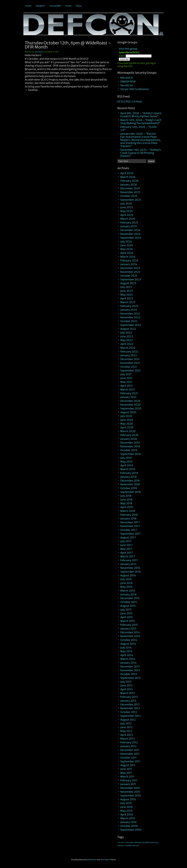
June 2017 (126, 545)
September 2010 (131, 796)
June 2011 (126, 769)
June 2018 (126, 500)
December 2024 (130, 230)
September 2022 (131, 325)
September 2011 (130, 761)
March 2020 (128, 431)
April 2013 (126, 689)
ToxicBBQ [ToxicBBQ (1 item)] (128, 846)
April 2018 (127, 507)
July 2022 (126, 333)
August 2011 (128, 765)
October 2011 (128, 758)
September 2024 (131, 238)
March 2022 (128, 348)
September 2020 (131, 408)
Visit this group (128, 49)
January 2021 (128, 397)
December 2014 (130, 632)
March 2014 (128, 659)
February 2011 (129, 780)
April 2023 (127, 298)
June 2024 (127, 245)
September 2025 (131, 200)
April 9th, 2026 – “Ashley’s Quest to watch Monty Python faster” (141, 115)
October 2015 (129, 602)
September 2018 (130, 492)
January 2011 (128, 784)
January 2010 (128, 822)
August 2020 (128, 412)
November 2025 (130, 192)
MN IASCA (126, 78)
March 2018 (128, 511)
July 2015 (126, 610)
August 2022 (128, 329)
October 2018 (129, 488)
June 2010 (126, 807)
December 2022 (130, 314)
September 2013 (130, 678)
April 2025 (127, 215)
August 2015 (128, 606)
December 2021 (130, 359)
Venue (68, 6)
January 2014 (128, 663)
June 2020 (127, 420)
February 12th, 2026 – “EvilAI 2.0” (138, 128)
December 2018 (130, 481)
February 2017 (129, 560)
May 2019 (126, 462)
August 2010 (128, 799)
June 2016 (126, 583)
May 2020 (127, 424)
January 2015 (128, 629)
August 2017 (128, 537)
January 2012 (128, 746)
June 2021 (126, 378)
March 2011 (127, 777)
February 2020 (129, 435)
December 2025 (130, 188)
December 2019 (130, 443)
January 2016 (128, 594)
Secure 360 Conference (135, 89)
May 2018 (126, 503)
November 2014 (130, 636)
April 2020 (127, 427)
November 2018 (130, 484)
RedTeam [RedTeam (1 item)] (121, 846)
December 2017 (130, 522)
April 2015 (126, 617)
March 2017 (128, 556)
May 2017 (126, 549)
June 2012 (126, 727)
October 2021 (129, 367)
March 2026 (128, 177)
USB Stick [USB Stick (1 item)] (136, 846)
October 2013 (128, 674)
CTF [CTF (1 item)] (119, 843)
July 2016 (126, 579)
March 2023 (128, 302)
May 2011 (126, 773)
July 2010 (126, 803)
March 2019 (128, 469)
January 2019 (128, 477)
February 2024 (129, 260)
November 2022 (130, 317)
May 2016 (126, 587)
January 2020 (129, 439)
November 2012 (130, 708)
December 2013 (130, 667)
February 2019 (129, 473)
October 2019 (129, 450)
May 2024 (127, 249)
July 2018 (126, 496)
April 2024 (127, 253)
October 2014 (129, 640)
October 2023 (129, 276)
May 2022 (126, 340)
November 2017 (130, 526)
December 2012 (130, 704)
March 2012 (128, 739)
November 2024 (130, 234)
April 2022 (127, 344)
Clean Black (105, 860)
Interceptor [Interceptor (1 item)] (130, 843)
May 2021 (126, 382)
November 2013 (130, 670)
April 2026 (127, 173)
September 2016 (131, 572)
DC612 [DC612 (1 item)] (123, 843)
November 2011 (130, 754)
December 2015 (130, 598)
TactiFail (38, 52)
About (79, 6)
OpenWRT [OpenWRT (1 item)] (146, 843)
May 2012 (126, 731)
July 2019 (126, 458)
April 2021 (127, 386)
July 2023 (126, 287)
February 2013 (129, 697)
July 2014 (126, 648)
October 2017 (129, 530)
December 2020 (130, 401)
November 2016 (130, 568)
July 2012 (126, 723)
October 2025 (129, 196)
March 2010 (128, 818)
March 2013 (127, 693)
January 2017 (128, 564)
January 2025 (128, 226)
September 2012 (130, 716)
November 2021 (130, 363)
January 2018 (128, 519)
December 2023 (130, 268)
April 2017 (127, 553)
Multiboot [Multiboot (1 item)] (138, 843)
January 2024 (129, 264)
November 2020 (130, 405)
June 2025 (127, 207)
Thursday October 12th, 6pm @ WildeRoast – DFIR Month (68, 45)
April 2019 (127, 465)
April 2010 (127, 815)
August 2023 (128, 283)
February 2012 (129, 742)
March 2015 (127, 621)
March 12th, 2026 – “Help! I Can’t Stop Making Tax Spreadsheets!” (141, 122)
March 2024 (128, 257)
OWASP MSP (128, 82)
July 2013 (126, 682)
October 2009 (129, 826)
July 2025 (126, 204)
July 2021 (126, 374)
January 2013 (128, 701)
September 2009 (131, 830)
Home (28, 6)
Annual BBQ (55, 6)
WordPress (92, 860)
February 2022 (129, 352)
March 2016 (128, 591)
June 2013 (126, 685)
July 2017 (126, 541)
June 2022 (127, 336)
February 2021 (129, 393)
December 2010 (130, 788)
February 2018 (129, 515)
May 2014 (126, 651)
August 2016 (128, 575)
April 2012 (127, 735)
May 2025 (126, 211)
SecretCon (127, 85)
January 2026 (129, 185)
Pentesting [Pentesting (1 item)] (154, 843)
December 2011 (130, 750)
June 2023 (127, 291)
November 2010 (130, 792)
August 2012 (128, 720)
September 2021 (130, 371)
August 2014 (128, 644)
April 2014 (127, 655)
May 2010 (126, 811)
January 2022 (129, 355)
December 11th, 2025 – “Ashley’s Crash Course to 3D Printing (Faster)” (140, 153)
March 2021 (128, 389)
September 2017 (130, 534)
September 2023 (131, 279)
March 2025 (128, 219)
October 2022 (129, 321)
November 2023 (130, 272)
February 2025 (129, 223)
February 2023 (129, 306)
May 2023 (126, 295)
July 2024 (126, 241)
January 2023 (128, 310)
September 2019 (131, 454)
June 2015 (126, 613)
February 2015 (129, 625)
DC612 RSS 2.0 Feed (129, 102)
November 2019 (130, 446)
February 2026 (129, 181)
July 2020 (126, 416)
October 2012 (129, 712)
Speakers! (40, 6)
